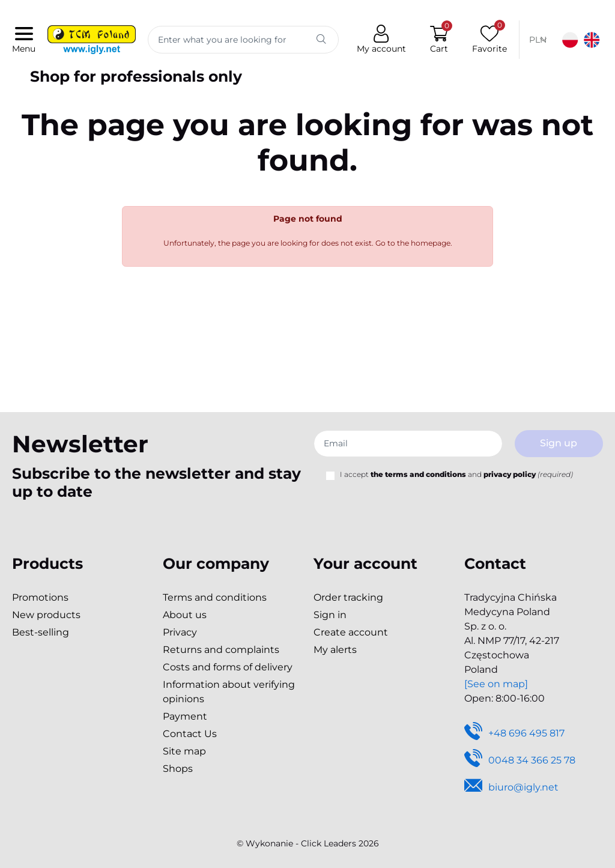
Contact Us (190, 734)
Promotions (40, 597)
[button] (439, 40)
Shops (178, 769)
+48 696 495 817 (514, 734)
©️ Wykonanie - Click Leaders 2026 (308, 843)
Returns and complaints (221, 650)
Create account (351, 632)
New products (46, 615)
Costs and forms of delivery (228, 667)
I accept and (456, 474)
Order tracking (348, 597)
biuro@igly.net (511, 788)
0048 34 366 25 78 (520, 761)
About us (185, 615)
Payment (185, 716)
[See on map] (496, 684)
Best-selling (41, 632)
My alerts (335, 650)
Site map (184, 751)
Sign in (330, 615)
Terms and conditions (215, 597)
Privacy (180, 632)
